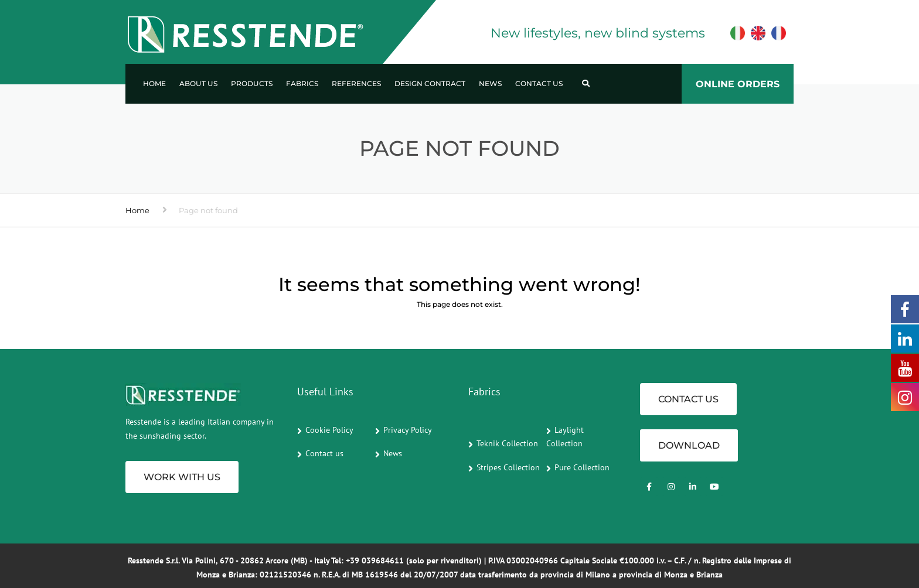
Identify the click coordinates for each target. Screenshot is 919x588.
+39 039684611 (375, 560)
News (490, 83)
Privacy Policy (408, 430)
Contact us (539, 83)
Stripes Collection (508, 467)
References (356, 83)
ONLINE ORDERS (738, 84)
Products (252, 83)
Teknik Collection (507, 443)
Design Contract (430, 83)
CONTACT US (688, 399)
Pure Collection (582, 467)
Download (689, 445)
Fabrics (302, 83)
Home (154, 83)
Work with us (182, 477)
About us (198, 83)
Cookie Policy (329, 430)
